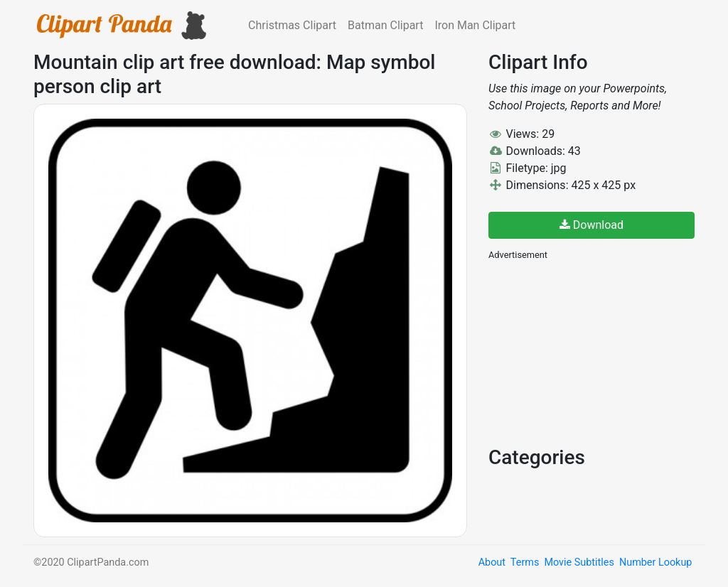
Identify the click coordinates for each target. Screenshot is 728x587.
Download (591, 225)
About (492, 562)
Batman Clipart (385, 25)
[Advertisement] (595, 352)
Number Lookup (655, 562)
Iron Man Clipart (475, 25)
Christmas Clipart (292, 25)
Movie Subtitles (579, 562)
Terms (525, 562)
